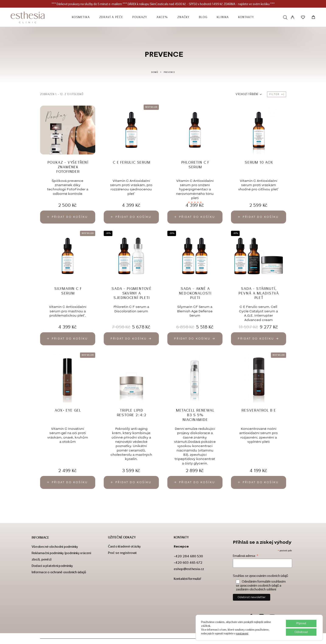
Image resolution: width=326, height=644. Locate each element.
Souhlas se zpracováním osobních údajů (260, 576)
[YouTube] (272, 617)
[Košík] (313, 18)
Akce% (162, 17)
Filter (277, 94)
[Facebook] (251, 617)
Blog (203, 17)
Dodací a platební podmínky (52, 566)
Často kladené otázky (124, 546)
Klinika (223, 17)
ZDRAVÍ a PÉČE (111, 17)
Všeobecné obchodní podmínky (55, 547)
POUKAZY (140, 17)
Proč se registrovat (122, 553)
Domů (155, 72)
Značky (183, 17)
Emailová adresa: (246, 556)
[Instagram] (262, 617)
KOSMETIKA (81, 17)
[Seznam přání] (303, 18)
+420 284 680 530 (188, 556)
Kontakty (246, 17)
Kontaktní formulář (187, 579)
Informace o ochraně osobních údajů (59, 572)
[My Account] (293, 17)
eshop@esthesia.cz (189, 569)
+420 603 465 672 (188, 563)
